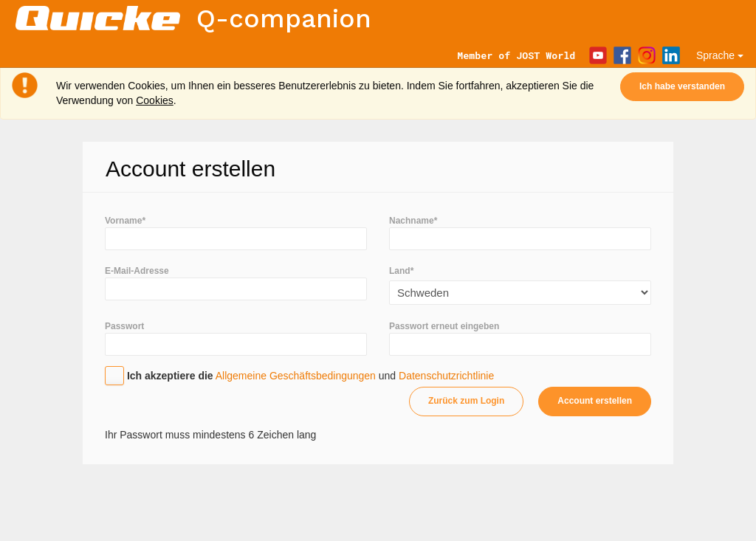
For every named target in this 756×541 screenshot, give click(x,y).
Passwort (124, 326)
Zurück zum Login (466, 401)
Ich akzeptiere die (170, 376)
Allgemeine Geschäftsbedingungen (296, 376)
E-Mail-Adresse (137, 271)
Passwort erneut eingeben (444, 326)
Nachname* (413, 221)
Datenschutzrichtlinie (446, 376)
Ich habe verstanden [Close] (682, 86)
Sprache (720, 55)
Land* (401, 271)
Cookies (155, 100)
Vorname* (125, 221)
